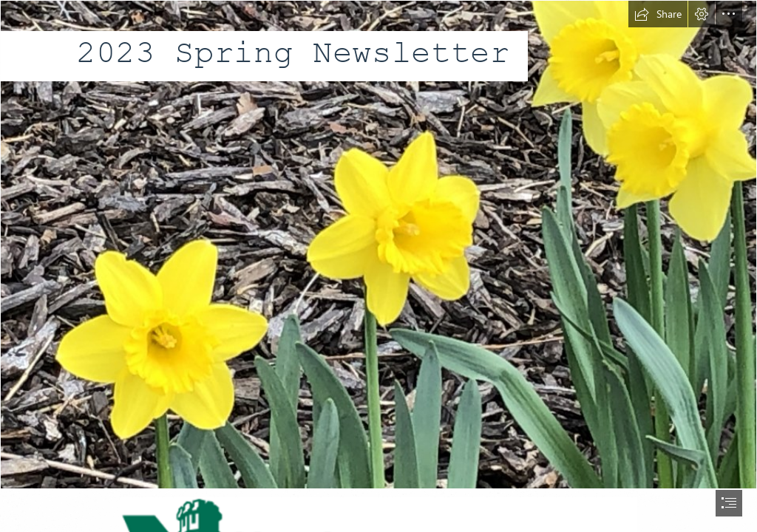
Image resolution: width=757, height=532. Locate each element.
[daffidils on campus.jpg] (378, 245)
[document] (378, 266)
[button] (658, 14)
